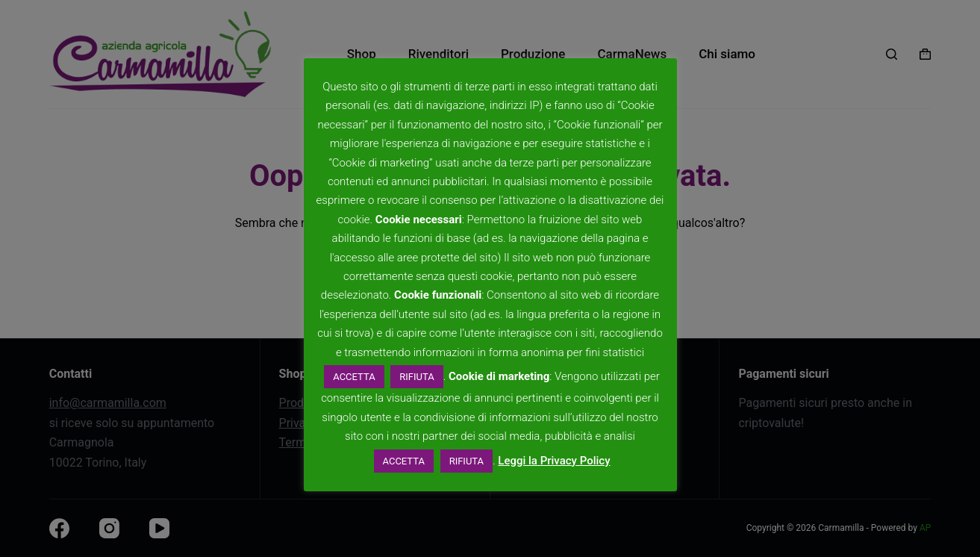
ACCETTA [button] (354, 377)
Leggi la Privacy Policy (554, 461)
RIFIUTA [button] (416, 377)
